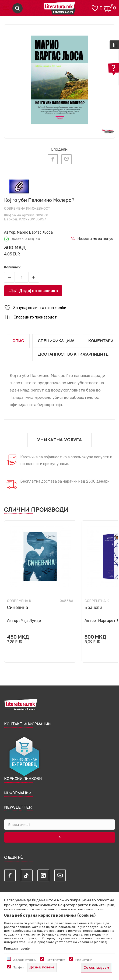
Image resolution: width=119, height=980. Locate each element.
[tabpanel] (59, 80)
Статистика (56, 960)
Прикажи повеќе (17, 948)
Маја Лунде (31, 621)
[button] (59, 308)
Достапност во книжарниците (73, 354)
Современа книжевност (27, 208)
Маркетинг (84, 960)
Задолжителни (25, 960)
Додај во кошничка (38, 291)
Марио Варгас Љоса (35, 232)
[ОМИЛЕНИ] (95, 8)
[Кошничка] (108, 8)
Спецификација (56, 341)
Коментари (101, 341)
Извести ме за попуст (96, 239)
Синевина (17, 607)
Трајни (19, 967)
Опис (18, 341)
